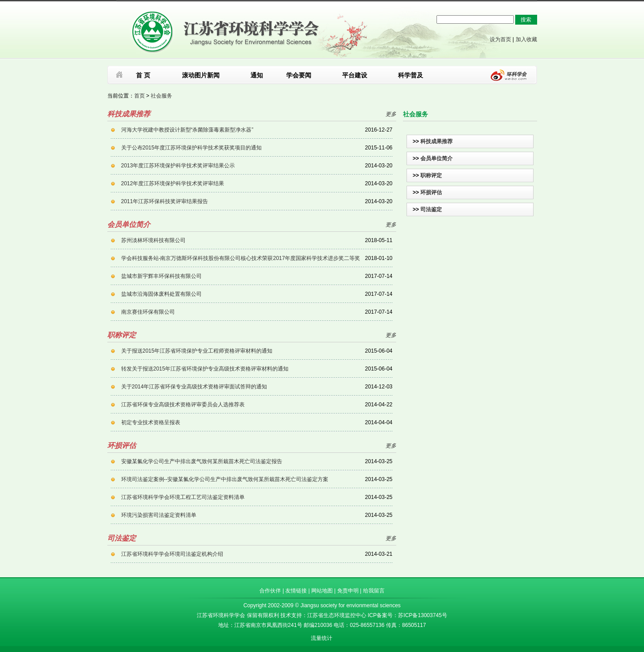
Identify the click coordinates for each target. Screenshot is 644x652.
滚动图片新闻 (201, 75)
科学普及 (411, 75)
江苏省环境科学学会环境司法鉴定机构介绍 (172, 554)
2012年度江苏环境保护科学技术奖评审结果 (173, 183)
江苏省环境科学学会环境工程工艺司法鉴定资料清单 (183, 497)
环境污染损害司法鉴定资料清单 (159, 515)
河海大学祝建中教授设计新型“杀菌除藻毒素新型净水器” (187, 130)
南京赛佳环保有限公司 (148, 312)
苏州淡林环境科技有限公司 (153, 240)
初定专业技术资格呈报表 (151, 422)
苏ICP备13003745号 (422, 615)
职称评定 (431, 175)
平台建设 (355, 75)
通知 (257, 75)
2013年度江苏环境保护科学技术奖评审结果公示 (178, 166)
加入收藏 (526, 39)
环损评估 (431, 192)
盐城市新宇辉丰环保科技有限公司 (161, 276)
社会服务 (161, 96)
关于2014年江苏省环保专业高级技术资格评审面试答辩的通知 (194, 387)
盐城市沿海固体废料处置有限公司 (161, 294)
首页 (140, 96)
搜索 (526, 20)
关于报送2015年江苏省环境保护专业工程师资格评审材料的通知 (197, 351)
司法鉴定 (431, 209)
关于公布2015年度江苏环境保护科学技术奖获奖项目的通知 (192, 148)
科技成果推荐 (436, 141)
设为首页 (500, 39)
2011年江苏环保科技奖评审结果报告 (165, 201)
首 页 (143, 75)
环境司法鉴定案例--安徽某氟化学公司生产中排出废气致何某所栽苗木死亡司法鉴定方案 (225, 479)
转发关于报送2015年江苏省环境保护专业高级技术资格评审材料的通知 (205, 369)
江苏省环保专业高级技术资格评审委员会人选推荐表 (183, 405)
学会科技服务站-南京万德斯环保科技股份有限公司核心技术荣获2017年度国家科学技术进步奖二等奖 (241, 258)
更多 (391, 114)
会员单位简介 (436, 158)
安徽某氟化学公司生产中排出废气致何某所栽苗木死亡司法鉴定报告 (202, 461)
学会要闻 (299, 75)
